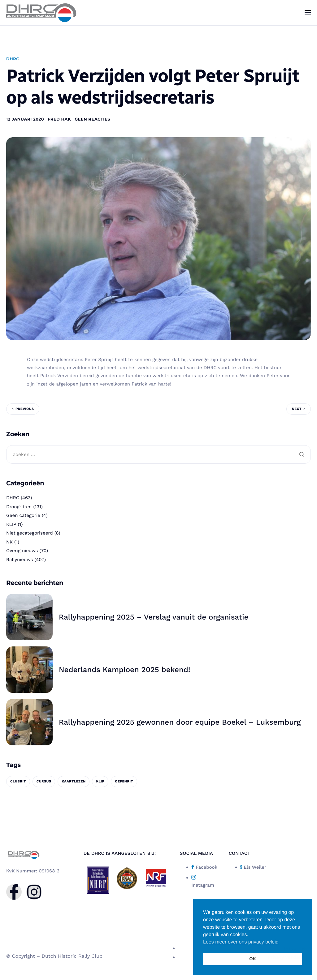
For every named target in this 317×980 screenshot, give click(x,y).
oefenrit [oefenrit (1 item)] (124, 781)
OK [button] (253, 959)
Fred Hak (59, 119)
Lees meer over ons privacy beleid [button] (241, 942)
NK (9, 542)
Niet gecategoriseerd (30, 533)
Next (297, 409)
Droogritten (19, 507)
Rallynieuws (20, 560)
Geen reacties (92, 119)
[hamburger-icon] (308, 13)
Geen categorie (23, 515)
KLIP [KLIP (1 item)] (100, 781)
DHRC (13, 59)
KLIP (11, 524)
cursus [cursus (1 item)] (44, 781)
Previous (25, 409)
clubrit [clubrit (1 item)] (18, 781)
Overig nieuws (22, 551)
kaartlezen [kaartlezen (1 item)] (74, 781)
